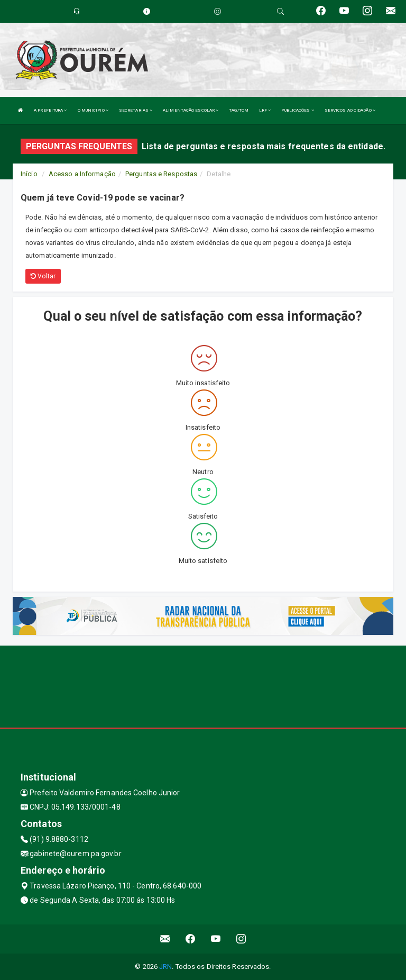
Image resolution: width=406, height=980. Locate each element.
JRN (165, 967)
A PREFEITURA (50, 110)
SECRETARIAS (136, 110)
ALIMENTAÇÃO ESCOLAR (191, 110)
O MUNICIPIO (93, 110)
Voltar (43, 276)
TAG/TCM (239, 110)
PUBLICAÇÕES (297, 110)
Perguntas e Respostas (161, 174)
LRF (265, 110)
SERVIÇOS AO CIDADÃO (350, 110)
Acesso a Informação (82, 174)
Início (29, 174)
